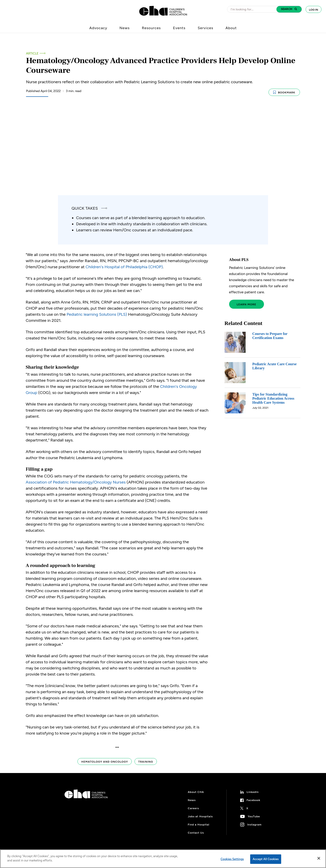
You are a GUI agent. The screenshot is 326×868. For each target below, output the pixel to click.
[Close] (319, 858)
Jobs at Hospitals (200, 816)
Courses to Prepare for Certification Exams (270, 336)
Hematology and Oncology (105, 762)
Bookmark (284, 92)
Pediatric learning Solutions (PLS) (97, 314)
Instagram (254, 825)
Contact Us (196, 833)
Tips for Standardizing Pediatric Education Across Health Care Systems (273, 398)
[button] (289, 9)
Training (146, 762)
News (125, 28)
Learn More (247, 304)
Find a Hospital (199, 825)
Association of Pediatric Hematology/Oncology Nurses (76, 482)
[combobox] (253, 9)
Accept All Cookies (266, 859)
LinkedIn (253, 792)
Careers (193, 808)
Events (179, 28)
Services (205, 28)
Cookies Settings (232, 859)
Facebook (253, 800)
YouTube (254, 816)
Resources (151, 28)
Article (32, 53)
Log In (314, 10)
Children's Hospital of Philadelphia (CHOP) (124, 267)
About (231, 28)
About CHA (196, 792)
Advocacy (98, 28)
